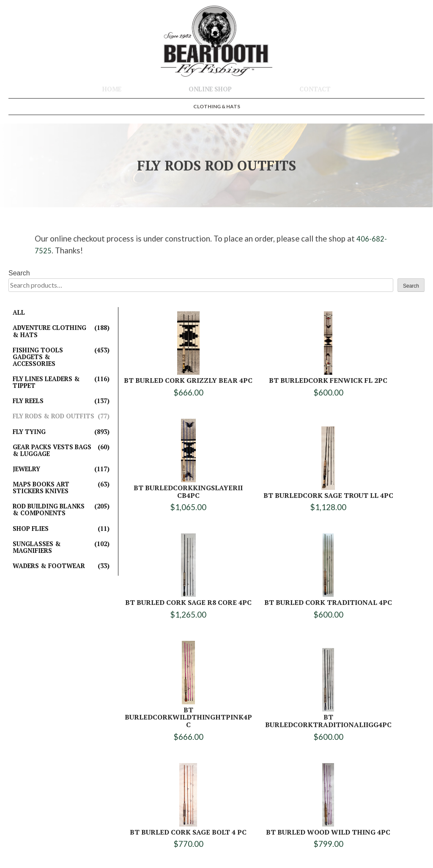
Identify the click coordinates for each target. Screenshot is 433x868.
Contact (315, 89)
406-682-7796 (223, 810)
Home (112, 89)
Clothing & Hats (217, 106)
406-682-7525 (227, 801)
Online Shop (210, 89)
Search (19, 273)
